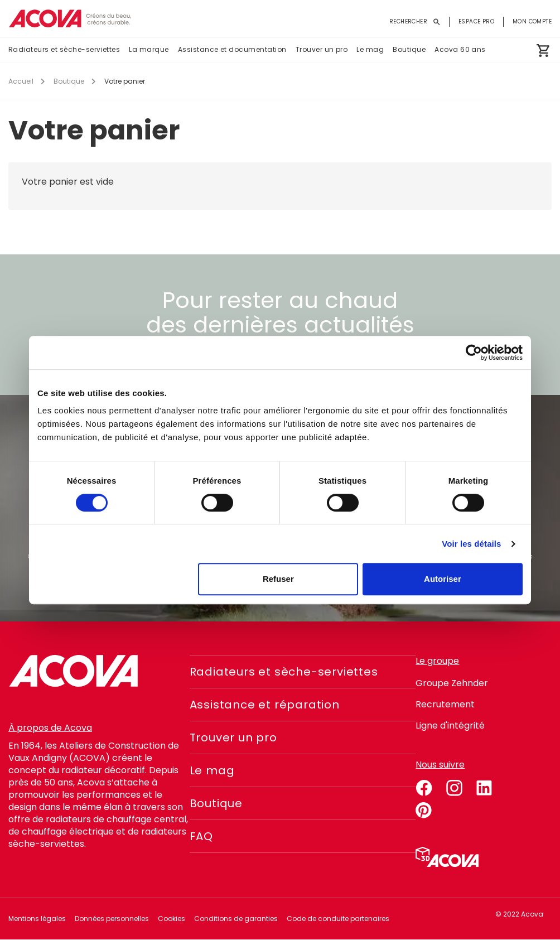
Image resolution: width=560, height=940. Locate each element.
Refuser (278, 579)
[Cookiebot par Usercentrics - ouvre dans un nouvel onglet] (474, 353)
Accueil (21, 81)
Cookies (172, 919)
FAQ (201, 836)
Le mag (370, 49)
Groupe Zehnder (452, 683)
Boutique (409, 49)
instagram (454, 786)
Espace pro (476, 21)
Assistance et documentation (232, 49)
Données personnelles (112, 919)
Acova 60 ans (460, 49)
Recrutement (445, 704)
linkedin (484, 786)
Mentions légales (37, 919)
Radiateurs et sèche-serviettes (64, 49)
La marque (149, 49)
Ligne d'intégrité (450, 726)
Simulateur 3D (447, 857)
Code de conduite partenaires (338, 919)
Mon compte (532, 21)
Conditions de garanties (236, 919)
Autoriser (443, 579)
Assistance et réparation (265, 705)
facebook (424, 786)
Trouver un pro (322, 49)
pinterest (424, 808)
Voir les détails (471, 544)
